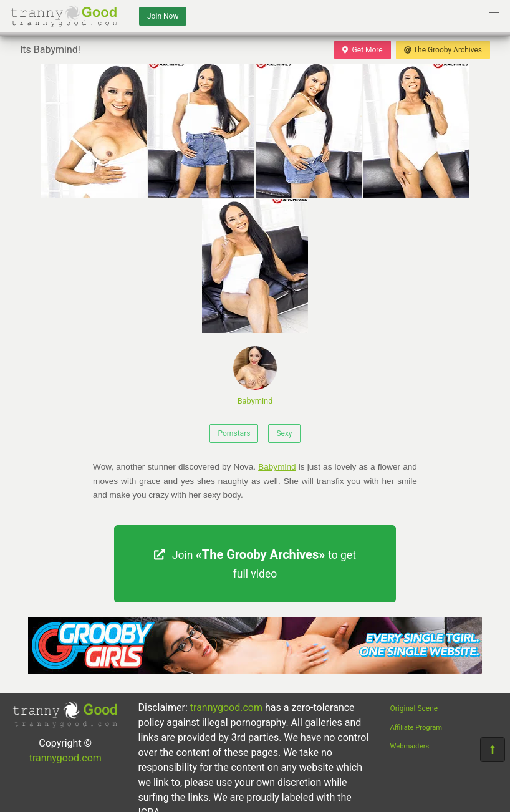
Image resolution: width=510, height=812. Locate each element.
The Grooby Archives (443, 50)
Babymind (255, 376)
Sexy (284, 433)
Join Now (163, 16)
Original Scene (414, 708)
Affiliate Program (416, 727)
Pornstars (234, 433)
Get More (362, 50)
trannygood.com (65, 758)
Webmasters (410, 746)
